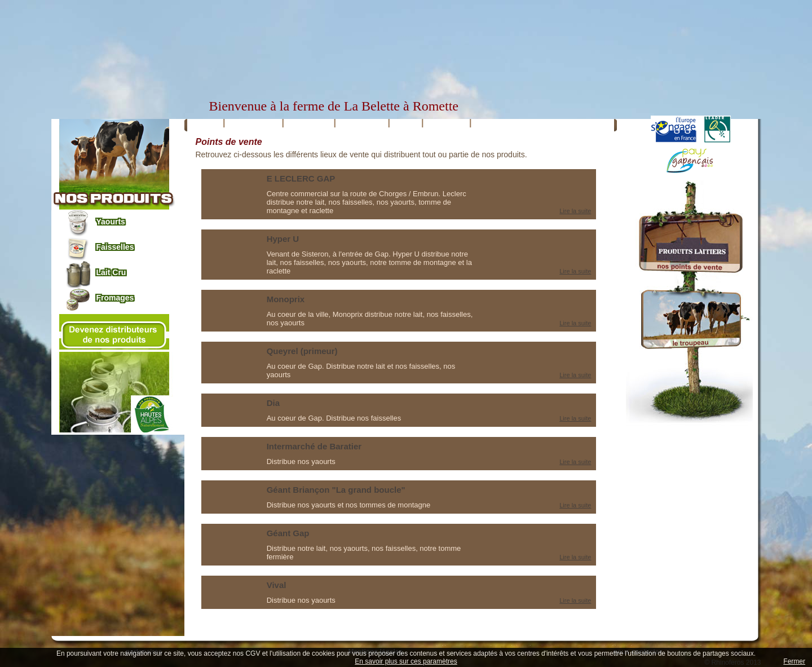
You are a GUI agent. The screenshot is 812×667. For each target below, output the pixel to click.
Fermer (794, 661)
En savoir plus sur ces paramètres (406, 661)
